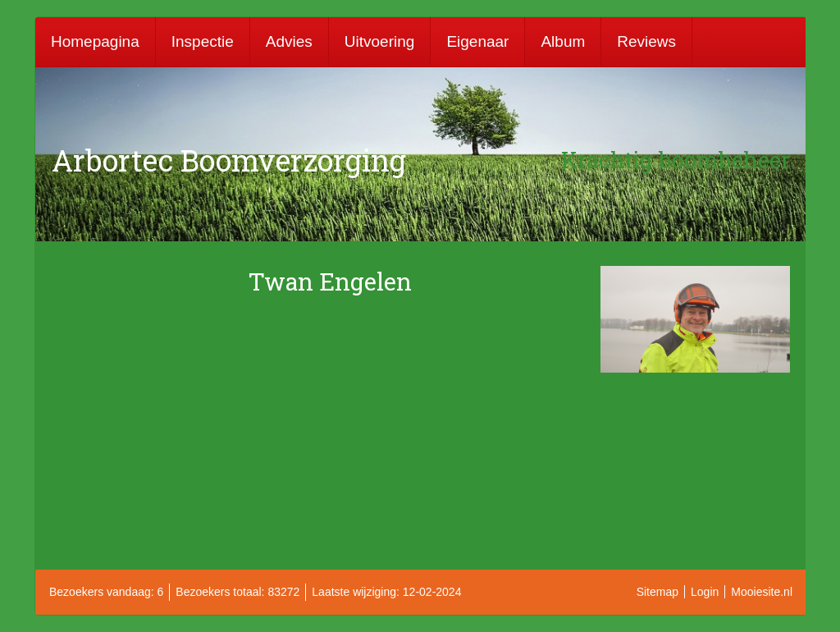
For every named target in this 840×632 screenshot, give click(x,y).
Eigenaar (477, 41)
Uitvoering (380, 41)
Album (563, 41)
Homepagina (95, 41)
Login (705, 592)
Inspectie (203, 41)
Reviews (646, 41)
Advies (289, 41)
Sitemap (657, 592)
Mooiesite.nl (762, 592)
